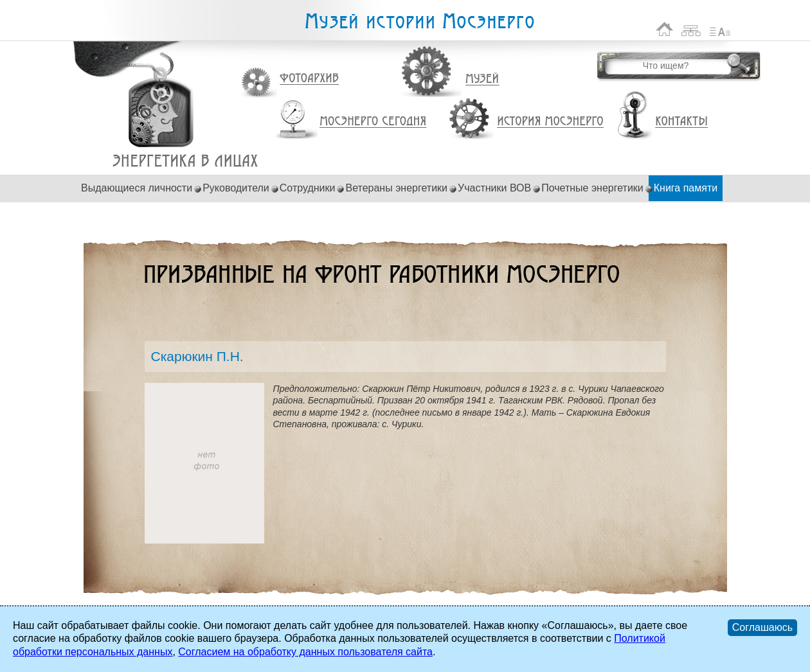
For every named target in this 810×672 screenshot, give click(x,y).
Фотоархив (309, 79)
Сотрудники (308, 188)
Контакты (681, 121)
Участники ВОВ (494, 188)
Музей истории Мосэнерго (419, 22)
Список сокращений (720, 29)
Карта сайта (691, 29)
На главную (665, 29)
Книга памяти (686, 188)
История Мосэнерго (551, 122)
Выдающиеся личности (137, 188)
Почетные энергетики (592, 188)
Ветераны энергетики (396, 188)
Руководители (236, 188)
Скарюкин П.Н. (185, 161)
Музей (483, 79)
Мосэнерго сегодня (373, 121)
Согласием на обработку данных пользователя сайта (305, 652)
